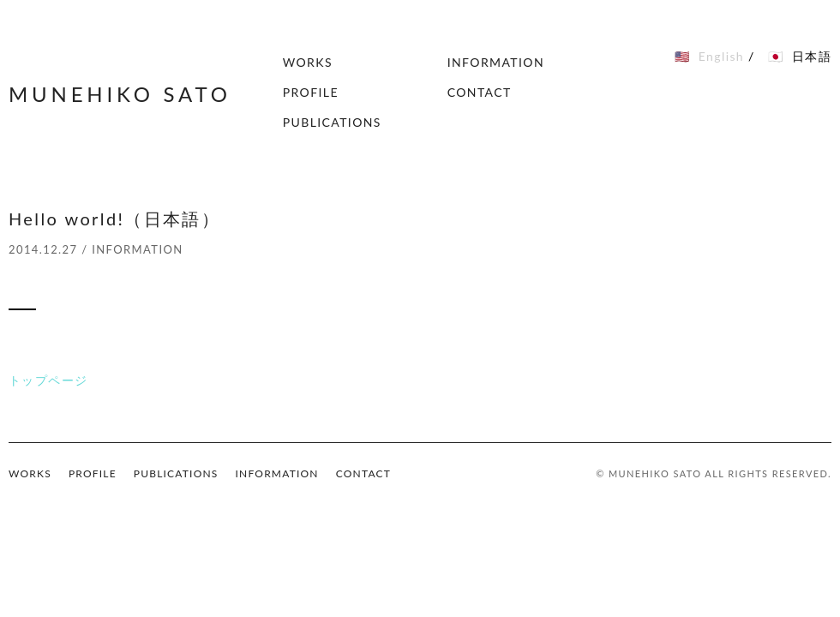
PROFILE (311, 92)
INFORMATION (496, 62)
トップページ (48, 380)
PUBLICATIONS (332, 122)
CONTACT (480, 92)
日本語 (812, 56)
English (721, 56)
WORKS (308, 62)
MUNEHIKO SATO (120, 94)
